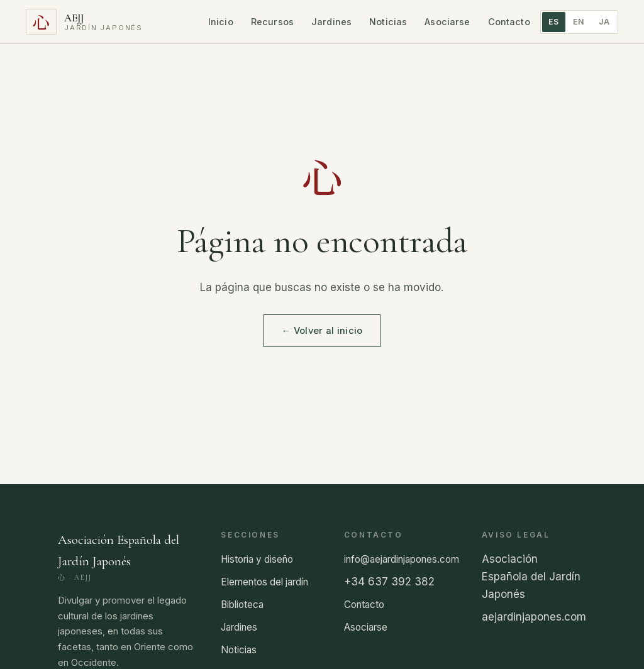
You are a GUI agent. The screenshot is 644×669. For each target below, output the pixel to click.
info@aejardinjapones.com (402, 559)
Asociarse (447, 22)
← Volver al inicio (322, 331)
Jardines (331, 22)
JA (604, 22)
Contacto (509, 22)
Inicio (221, 22)
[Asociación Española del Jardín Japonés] (84, 22)
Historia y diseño (257, 559)
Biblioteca (242, 605)
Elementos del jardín (264, 582)
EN (579, 22)
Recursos (272, 22)
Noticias (388, 22)
